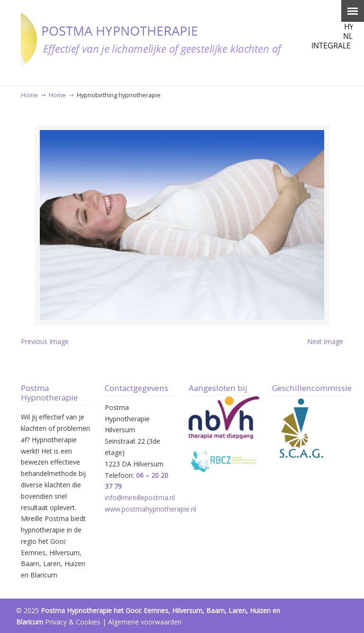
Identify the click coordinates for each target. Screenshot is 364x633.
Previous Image (45, 341)
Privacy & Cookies (73, 622)
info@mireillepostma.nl (140, 498)
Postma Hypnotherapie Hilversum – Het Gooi (187, 38)
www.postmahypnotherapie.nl (150, 509)
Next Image (325, 341)
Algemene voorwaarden (145, 622)
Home (29, 95)
